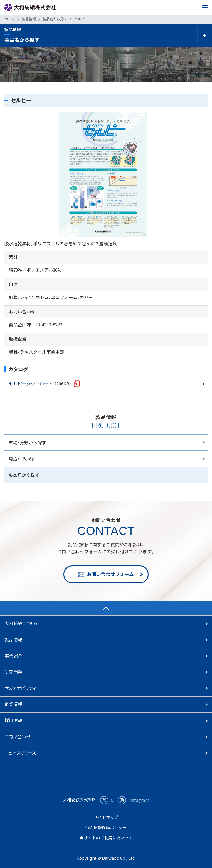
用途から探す (22, 459)
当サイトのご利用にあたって (106, 838)
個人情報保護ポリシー (106, 827)
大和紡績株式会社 (30, 7)
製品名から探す (24, 475)
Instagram (133, 800)
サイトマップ (106, 817)
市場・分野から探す (27, 442)
